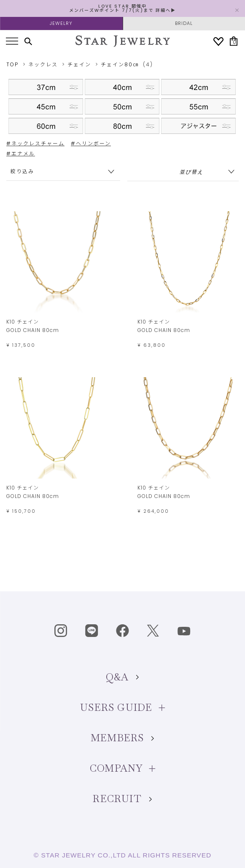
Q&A (123, 677)
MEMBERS (123, 738)
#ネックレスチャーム (35, 143)
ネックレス (43, 64)
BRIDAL (184, 23)
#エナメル (21, 154)
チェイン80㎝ (120, 64)
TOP (12, 64)
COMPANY (123, 768)
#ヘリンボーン (91, 143)
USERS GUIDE (123, 707)
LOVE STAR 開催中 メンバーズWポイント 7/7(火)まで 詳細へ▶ (123, 8)
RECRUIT (122, 799)
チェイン (79, 64)
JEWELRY (61, 23)
